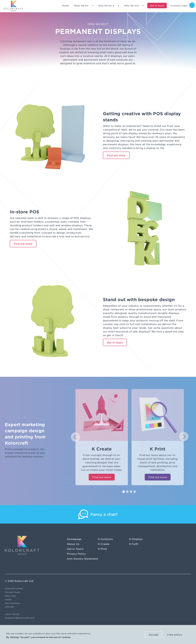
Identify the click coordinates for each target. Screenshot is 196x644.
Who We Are (131, 6)
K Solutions (105, 539)
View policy (174, 634)
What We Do (81, 6)
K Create (104, 544)
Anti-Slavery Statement (82, 559)
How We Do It (106, 6)
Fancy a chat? (104, 514)
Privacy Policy (76, 554)
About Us (73, 544)
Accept (154, 634)
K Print (102, 549)
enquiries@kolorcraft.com (20, 618)
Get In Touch (75, 549)
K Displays (136, 539)
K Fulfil (134, 544)
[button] (75, 437)
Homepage (74, 539)
